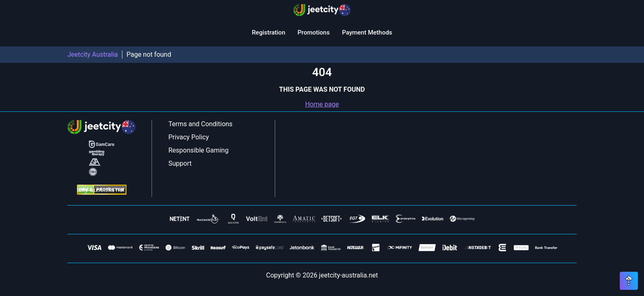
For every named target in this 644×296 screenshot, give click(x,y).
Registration (268, 32)
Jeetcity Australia (93, 54)
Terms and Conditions (200, 124)
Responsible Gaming (198, 150)
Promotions (313, 32)
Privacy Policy (189, 137)
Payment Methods (367, 32)
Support (180, 163)
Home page (322, 104)
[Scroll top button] (629, 281)
